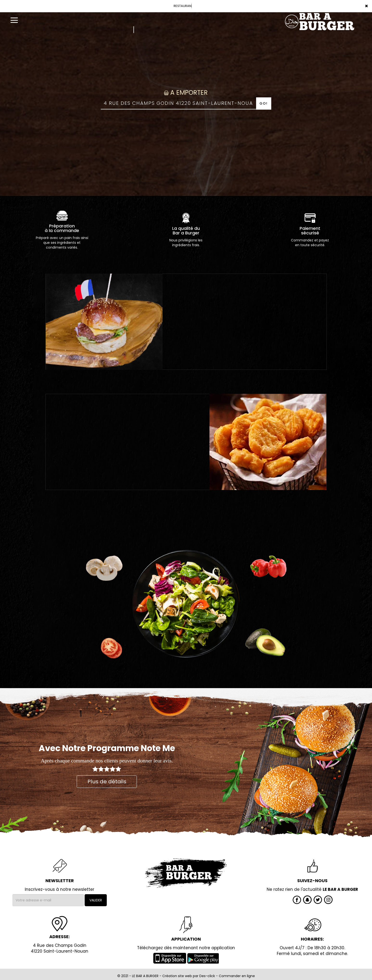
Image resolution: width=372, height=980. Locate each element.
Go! (264, 103)
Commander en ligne (237, 976)
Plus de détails (107, 782)
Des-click (207, 976)
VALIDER (96, 900)
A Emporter (186, 93)
